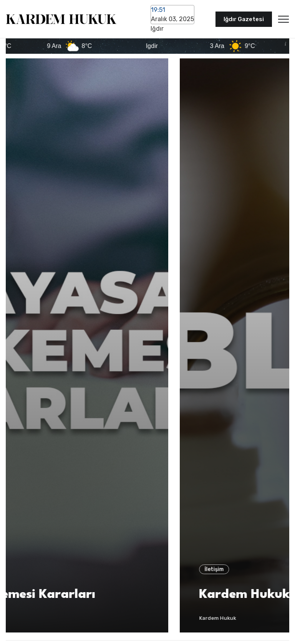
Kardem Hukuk (36, 618)
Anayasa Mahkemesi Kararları (111, 595)
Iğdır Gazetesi (244, 19)
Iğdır (157, 29)
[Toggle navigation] (283, 19)
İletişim (32, 569)
